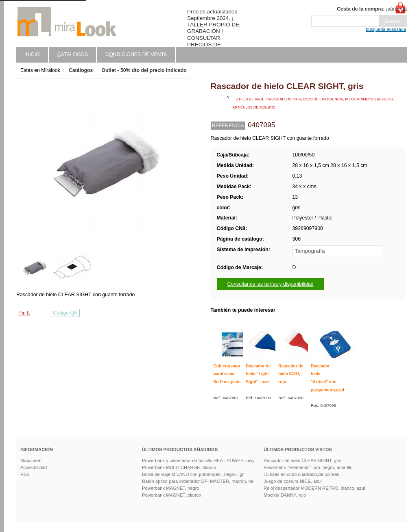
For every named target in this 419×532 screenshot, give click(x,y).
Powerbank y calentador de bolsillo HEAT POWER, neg (198, 460)
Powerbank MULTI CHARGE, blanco (179, 467)
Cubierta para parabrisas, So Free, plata (227, 374)
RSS (25, 474)
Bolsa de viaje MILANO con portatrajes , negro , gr (193, 474)
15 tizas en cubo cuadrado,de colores (301, 474)
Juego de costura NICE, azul (292, 481)
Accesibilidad (34, 467)
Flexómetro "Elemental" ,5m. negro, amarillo (308, 467)
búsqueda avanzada (386, 29)
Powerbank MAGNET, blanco (171, 495)
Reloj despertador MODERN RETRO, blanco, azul (314, 488)
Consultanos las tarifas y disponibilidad (271, 284)
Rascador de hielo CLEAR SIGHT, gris (302, 460)
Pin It (24, 313)
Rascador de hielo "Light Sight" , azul (258, 374)
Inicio (32, 54)
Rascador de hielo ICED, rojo (291, 374)
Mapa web (31, 460)
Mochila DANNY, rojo (285, 495)
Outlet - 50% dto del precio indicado (144, 70)
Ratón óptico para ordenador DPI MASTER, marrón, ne (198, 481)
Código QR (65, 313)
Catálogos (81, 70)
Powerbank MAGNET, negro (171, 488)
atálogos (73, 54)
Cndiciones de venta (136, 54)
